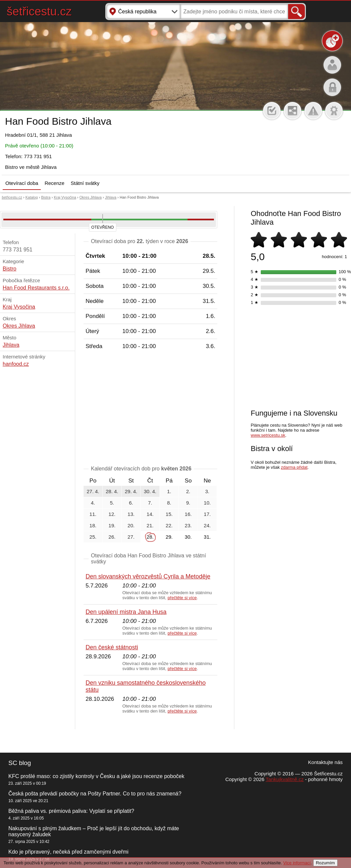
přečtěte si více (182, 598)
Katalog (32, 197)
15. (169, 514)
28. (150, 537)
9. (188, 503)
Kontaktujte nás (325, 762)
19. (112, 525)
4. (93, 503)
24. (207, 525)
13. (131, 514)
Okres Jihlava (91, 197)
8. (169, 503)
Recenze (54, 183)
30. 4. (150, 491)
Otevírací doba (22, 183)
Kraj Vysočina (65, 197)
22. (169, 525)
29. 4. (131, 491)
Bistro (10, 269)
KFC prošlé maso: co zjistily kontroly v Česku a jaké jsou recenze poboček (96, 776)
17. (207, 514)
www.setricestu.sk (268, 435)
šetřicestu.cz (39, 11)
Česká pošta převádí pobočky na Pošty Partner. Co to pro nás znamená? (95, 794)
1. (169, 491)
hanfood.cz (16, 364)
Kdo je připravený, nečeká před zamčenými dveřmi (68, 852)
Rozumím (325, 863)
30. (188, 537)
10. (207, 503)
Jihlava (111, 197)
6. (131, 503)
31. (207, 537)
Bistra (46, 197)
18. (93, 525)
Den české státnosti (112, 647)
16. (188, 514)
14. (150, 514)
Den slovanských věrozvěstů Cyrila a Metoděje (148, 576)
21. (150, 525)
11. (93, 514)
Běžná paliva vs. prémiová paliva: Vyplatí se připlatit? (71, 811)
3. (207, 491)
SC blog (20, 763)
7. (150, 503)
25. (93, 537)
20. (131, 525)
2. (188, 491)
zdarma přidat (294, 467)
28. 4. (112, 491)
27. (131, 537)
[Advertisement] (150, 409)
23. (188, 525)
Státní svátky (85, 183)
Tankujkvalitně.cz (285, 779)
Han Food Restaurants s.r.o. (36, 288)
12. (112, 514)
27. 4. (93, 491)
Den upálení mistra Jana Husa (126, 612)
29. (169, 537)
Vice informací (297, 863)
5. (112, 503)
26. (112, 537)
